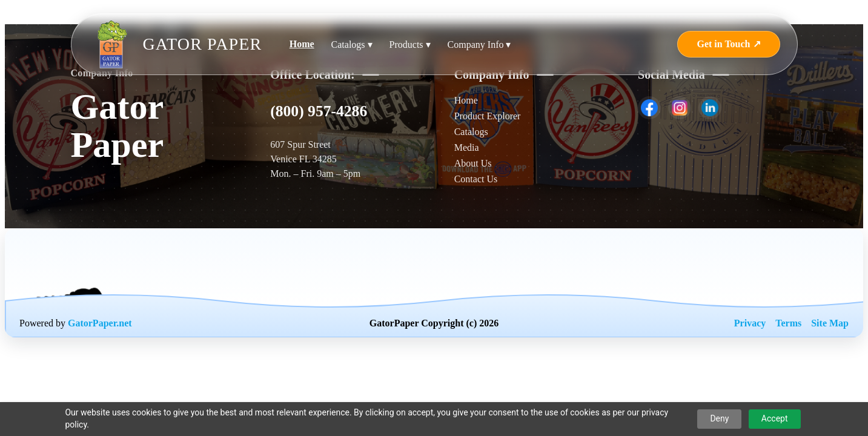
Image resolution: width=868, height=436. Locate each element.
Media (467, 147)
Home (302, 44)
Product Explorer (488, 116)
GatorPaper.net (100, 323)
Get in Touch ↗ (728, 44)
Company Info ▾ (479, 45)
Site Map (830, 323)
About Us (473, 163)
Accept (775, 418)
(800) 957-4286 (319, 111)
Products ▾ (410, 45)
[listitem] (649, 108)
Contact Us (476, 179)
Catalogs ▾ (352, 45)
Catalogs (471, 132)
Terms (788, 323)
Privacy (750, 323)
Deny (719, 418)
